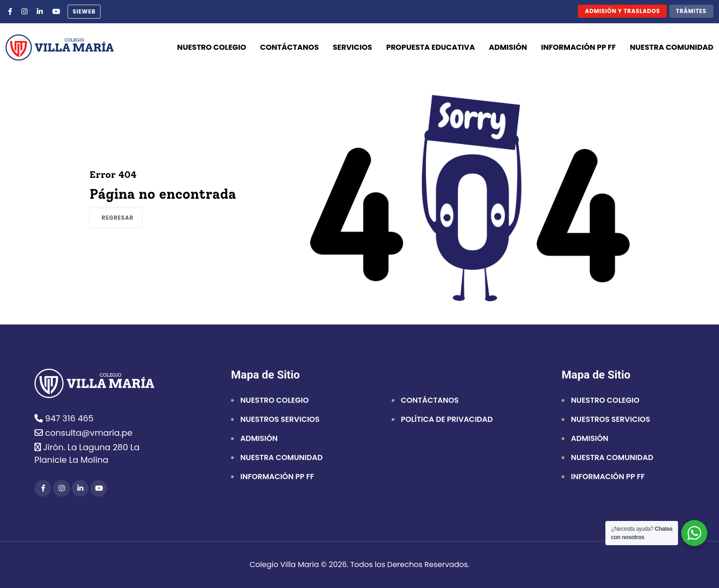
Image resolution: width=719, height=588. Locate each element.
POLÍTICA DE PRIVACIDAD (447, 420)
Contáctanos (290, 47)
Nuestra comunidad (672, 47)
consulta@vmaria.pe (83, 433)
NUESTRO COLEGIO (275, 401)
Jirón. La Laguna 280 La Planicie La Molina (87, 453)
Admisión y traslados (622, 11)
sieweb (84, 11)
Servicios (353, 47)
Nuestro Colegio (211, 47)
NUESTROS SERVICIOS (280, 420)
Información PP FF (579, 47)
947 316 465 (64, 418)
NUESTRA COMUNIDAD (281, 458)
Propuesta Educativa (431, 47)
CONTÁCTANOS (430, 401)
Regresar (117, 218)
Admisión (508, 47)
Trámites (691, 11)
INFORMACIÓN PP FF (277, 477)
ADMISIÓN (259, 439)
